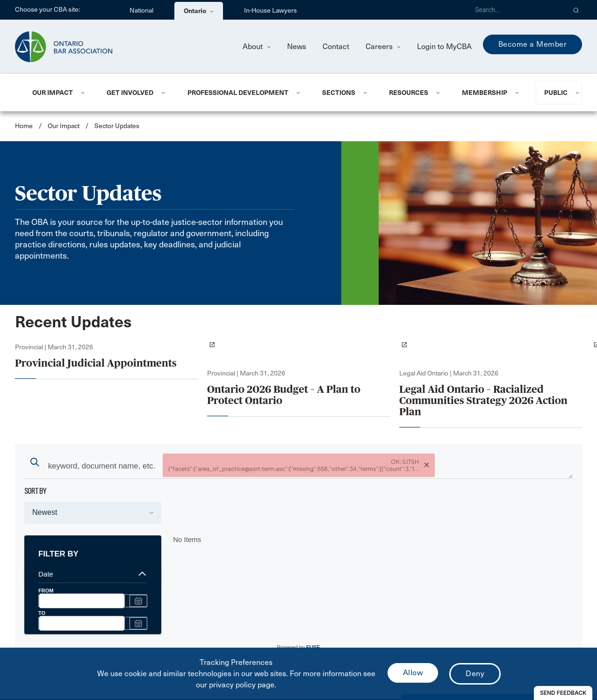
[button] (576, 10)
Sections (339, 93)
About (257, 47)
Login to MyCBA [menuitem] (444, 47)
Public (556, 93)
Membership (485, 93)
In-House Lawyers (270, 11)
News (297, 47)
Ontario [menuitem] (199, 11)
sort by (35, 491)
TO (42, 613)
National (141, 11)
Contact (336, 47)
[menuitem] (58, 93)
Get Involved (130, 93)
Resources (409, 93)
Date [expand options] (93, 574)
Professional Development (238, 93)
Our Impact (53, 93)
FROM (46, 591)
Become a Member (533, 44)
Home (24, 126)
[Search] (517, 10)
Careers (383, 47)
